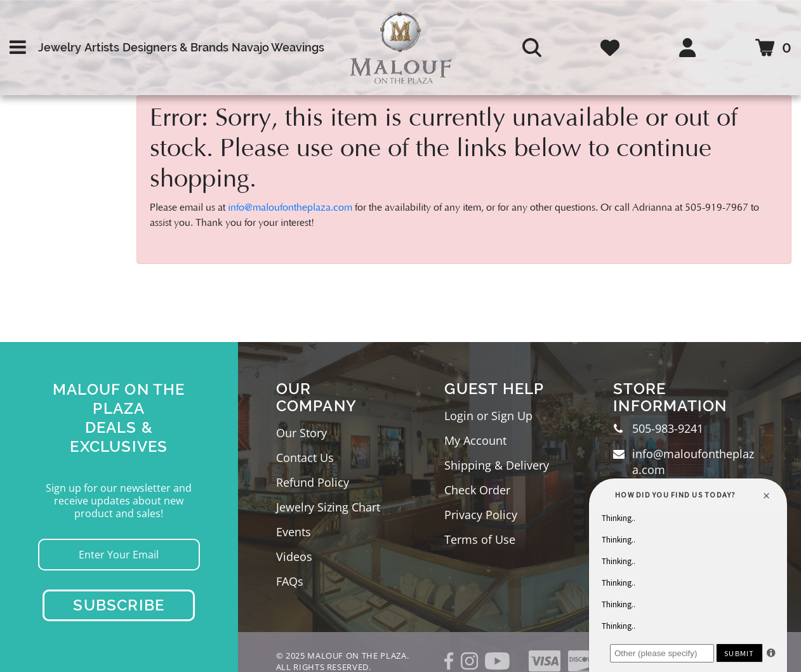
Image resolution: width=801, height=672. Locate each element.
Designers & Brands (175, 47)
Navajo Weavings (278, 47)
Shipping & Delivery (497, 465)
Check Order (477, 490)
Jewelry (60, 47)
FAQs (290, 581)
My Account (475, 440)
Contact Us (305, 458)
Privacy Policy (481, 515)
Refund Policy (313, 482)
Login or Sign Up (488, 416)
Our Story (301, 433)
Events (294, 532)
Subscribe (119, 605)
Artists (102, 47)
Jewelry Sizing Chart (328, 507)
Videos (294, 557)
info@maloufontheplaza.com (290, 208)
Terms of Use (480, 539)
